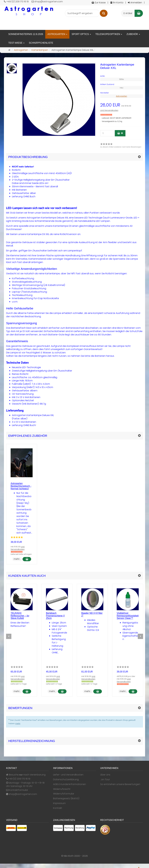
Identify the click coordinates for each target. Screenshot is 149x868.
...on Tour (105, 780)
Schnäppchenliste (41, 43)
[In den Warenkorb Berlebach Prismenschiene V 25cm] (62, 691)
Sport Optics (81, 34)
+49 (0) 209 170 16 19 (19, 779)
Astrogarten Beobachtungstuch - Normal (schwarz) (21, 486)
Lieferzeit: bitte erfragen (21, 554)
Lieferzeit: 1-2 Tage (19, 684)
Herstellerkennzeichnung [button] (32, 741)
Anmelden (135, 3)
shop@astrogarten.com (23, 794)
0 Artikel (128, 13)
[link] (121, 146)
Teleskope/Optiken (109, 34)
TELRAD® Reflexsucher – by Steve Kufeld (20, 616)
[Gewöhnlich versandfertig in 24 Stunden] (17, 681)
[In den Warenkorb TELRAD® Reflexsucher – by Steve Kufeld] (27, 691)
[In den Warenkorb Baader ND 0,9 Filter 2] (98, 691)
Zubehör (133, 34)
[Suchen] (104, 13)
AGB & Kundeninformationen (69, 784)
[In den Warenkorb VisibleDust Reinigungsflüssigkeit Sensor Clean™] (133, 691)
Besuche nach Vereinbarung (26, 775)
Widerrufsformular (64, 794)
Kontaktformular (17, 790)
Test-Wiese (16, 43)
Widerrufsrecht (62, 789)
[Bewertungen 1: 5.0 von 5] (17, 538)
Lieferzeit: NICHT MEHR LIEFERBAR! (117, 118)
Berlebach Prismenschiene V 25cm (55, 616)
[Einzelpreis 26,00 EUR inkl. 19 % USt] (122, 105)
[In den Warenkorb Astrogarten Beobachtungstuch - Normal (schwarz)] (27, 559)
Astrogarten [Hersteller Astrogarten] (121, 96)
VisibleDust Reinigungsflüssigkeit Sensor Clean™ (128, 616)
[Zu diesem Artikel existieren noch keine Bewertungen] (17, 667)
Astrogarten (57, 34)
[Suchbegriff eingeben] (82, 13)
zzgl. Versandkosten (109, 110)
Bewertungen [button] (20, 708)
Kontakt (58, 808)
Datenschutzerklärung (66, 780)
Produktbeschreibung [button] (28, 157)
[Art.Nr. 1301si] (122, 76)
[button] (74, 436)
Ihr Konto (117, 3)
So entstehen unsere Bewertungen (120, 784)
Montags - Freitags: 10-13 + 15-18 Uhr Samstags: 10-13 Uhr (25, 785)
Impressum (59, 803)
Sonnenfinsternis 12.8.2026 (26, 34)
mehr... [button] (17, 559)
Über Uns (105, 775)
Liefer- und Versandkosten (68, 775)
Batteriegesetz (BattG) (66, 799)
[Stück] (107, 133)
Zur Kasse (99, 3)
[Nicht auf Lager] (106, 115)
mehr (18, 723)
